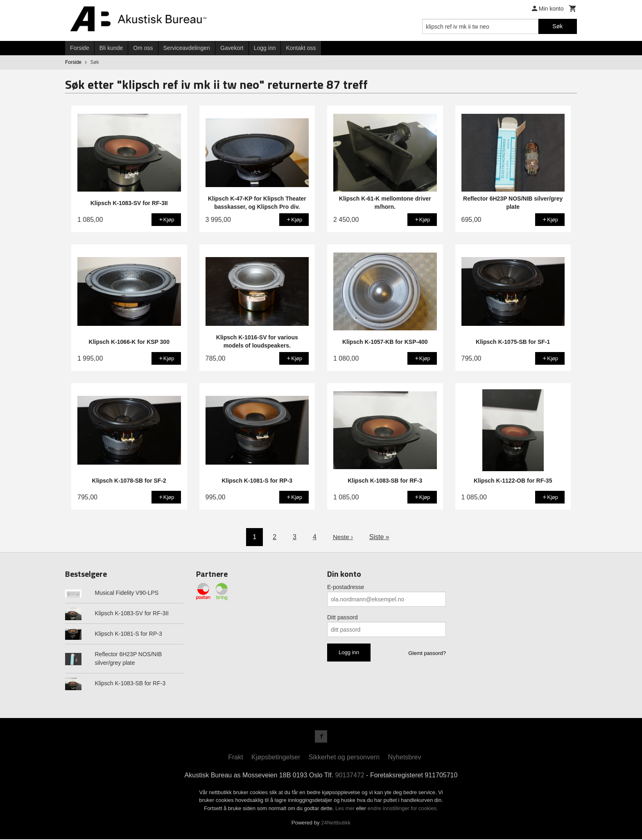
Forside (80, 48)
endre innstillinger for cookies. (403, 809)
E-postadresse (346, 587)
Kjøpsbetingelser (276, 758)
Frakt (235, 758)
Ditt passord (342, 617)
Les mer (346, 809)
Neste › (343, 537)
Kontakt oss (301, 48)
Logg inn (265, 48)
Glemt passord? (427, 653)
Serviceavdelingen (187, 48)
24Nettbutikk (336, 824)
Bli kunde (111, 48)
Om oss (143, 48)
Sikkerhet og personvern (344, 758)
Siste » (380, 537)
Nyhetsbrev (405, 758)
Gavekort (232, 48)
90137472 (350, 776)
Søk (557, 26)
